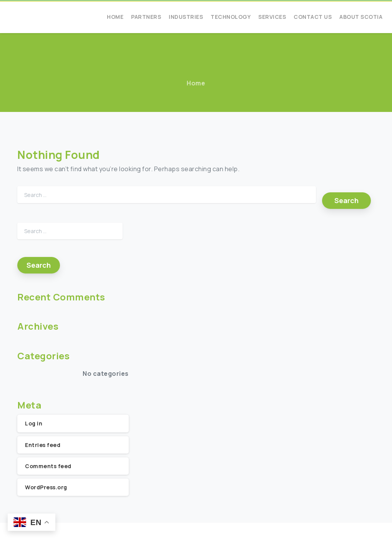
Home (196, 83)
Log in (34, 423)
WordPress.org (46, 487)
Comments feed (48, 466)
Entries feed (43, 445)
